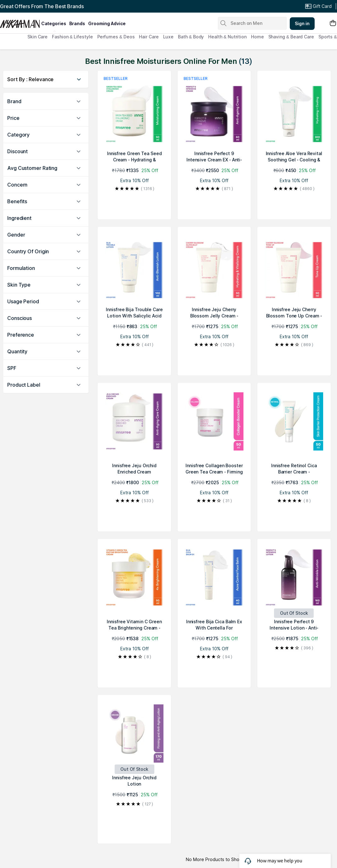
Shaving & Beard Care (291, 37)
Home (257, 37)
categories (54, 23)
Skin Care (37, 37)
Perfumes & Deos (116, 37)
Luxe (168, 37)
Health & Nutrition (227, 37)
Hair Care (149, 37)
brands (77, 23)
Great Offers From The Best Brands (42, 6)
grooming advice (107, 23)
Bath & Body (191, 37)
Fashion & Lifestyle (72, 37)
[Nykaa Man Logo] (20, 22)
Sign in (302, 23)
